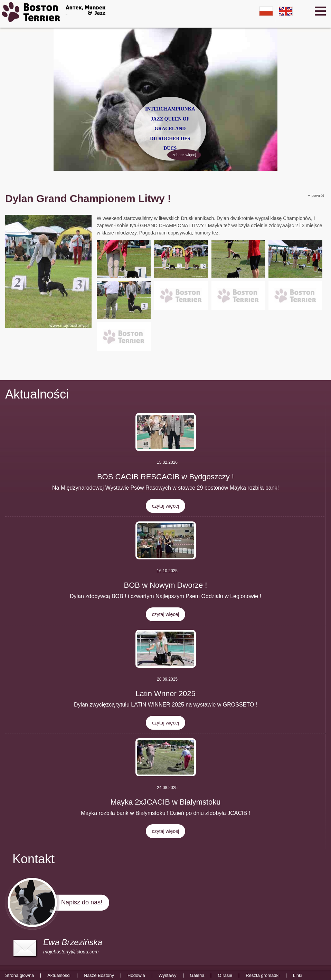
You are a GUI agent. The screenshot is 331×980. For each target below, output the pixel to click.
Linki (298, 976)
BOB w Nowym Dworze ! (166, 585)
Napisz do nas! (82, 902)
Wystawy (168, 976)
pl (266, 11)
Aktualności (37, 394)
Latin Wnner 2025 (165, 694)
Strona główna (20, 976)
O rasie (225, 976)
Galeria (197, 976)
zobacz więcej (184, 156)
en (286, 11)
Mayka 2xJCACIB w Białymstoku (165, 802)
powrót (316, 195)
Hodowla (136, 976)
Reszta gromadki (263, 976)
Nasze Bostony (99, 976)
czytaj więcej (166, 506)
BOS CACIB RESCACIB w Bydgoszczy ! (165, 477)
